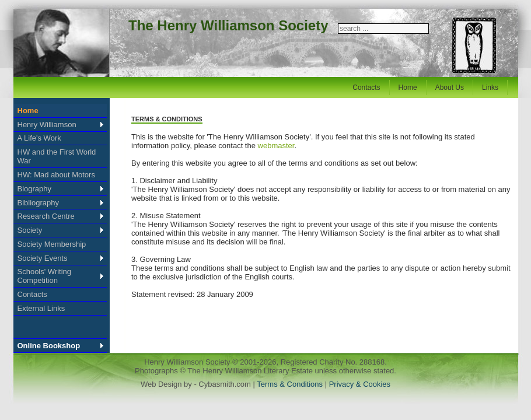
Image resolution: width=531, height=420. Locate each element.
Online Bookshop (49, 346)
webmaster (276, 146)
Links (490, 87)
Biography (35, 189)
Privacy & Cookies (360, 384)
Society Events (43, 258)
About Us (450, 87)
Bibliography (39, 203)
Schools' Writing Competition (45, 276)
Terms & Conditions (291, 384)
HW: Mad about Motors (56, 175)
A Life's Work (39, 138)
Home (408, 87)
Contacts (366, 87)
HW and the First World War (57, 156)
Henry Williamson (47, 125)
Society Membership (52, 244)
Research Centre (46, 216)
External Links (41, 308)
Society (30, 230)
